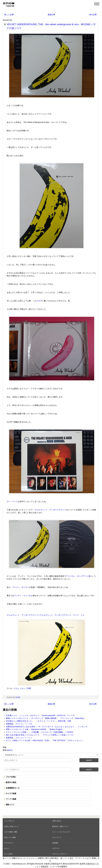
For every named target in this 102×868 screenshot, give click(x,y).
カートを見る (8, 854)
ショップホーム (9, 821)
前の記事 (93, 15)
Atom (10, 750)
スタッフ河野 (25, 688)
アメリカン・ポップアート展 (78, 576)
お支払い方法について (11, 826)
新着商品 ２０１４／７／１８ (19, 724)
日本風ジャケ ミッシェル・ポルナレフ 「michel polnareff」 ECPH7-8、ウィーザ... (41, 715)
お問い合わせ (57, 821)
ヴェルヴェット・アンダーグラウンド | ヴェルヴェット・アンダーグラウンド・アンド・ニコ (45, 615)
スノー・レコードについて (61, 832)
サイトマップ (57, 837)
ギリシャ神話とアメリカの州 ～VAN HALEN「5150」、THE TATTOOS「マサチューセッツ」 (45, 740)
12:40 (18, 697)
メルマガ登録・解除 (11, 832)
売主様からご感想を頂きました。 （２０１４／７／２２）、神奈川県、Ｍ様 (39, 721)
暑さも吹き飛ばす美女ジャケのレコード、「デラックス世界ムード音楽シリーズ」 (40, 735)
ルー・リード (12, 501)
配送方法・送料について (60, 826)
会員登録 (55, 843)
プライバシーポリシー (60, 854)
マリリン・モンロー (21, 587)
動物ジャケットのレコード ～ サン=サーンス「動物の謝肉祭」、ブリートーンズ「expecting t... (46, 718)
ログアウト (56, 848)
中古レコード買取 (10, 837)
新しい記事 (9, 15)
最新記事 (51, 15)
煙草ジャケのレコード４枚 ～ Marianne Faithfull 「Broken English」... (36, 729)
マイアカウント (9, 843)
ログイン (7, 848)
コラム (16, 688)
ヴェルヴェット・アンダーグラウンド (50, 510)
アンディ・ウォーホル (23, 596)
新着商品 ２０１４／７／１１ (19, 738)
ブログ (39, 301)
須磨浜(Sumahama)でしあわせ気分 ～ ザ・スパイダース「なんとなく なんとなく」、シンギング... (47, 727)
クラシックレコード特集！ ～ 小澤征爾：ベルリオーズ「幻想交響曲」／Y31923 (39, 732)
